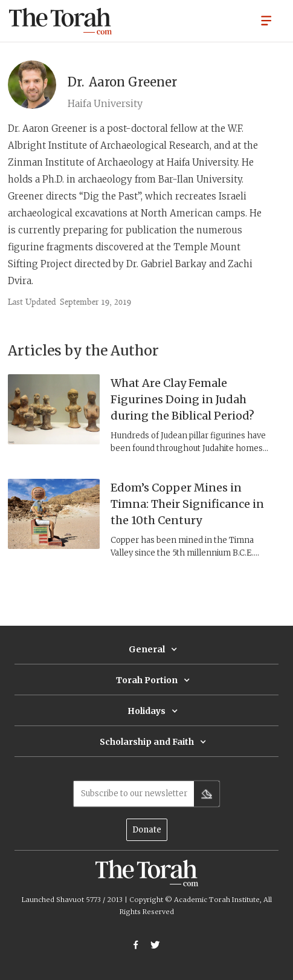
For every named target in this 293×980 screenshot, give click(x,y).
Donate (147, 830)
